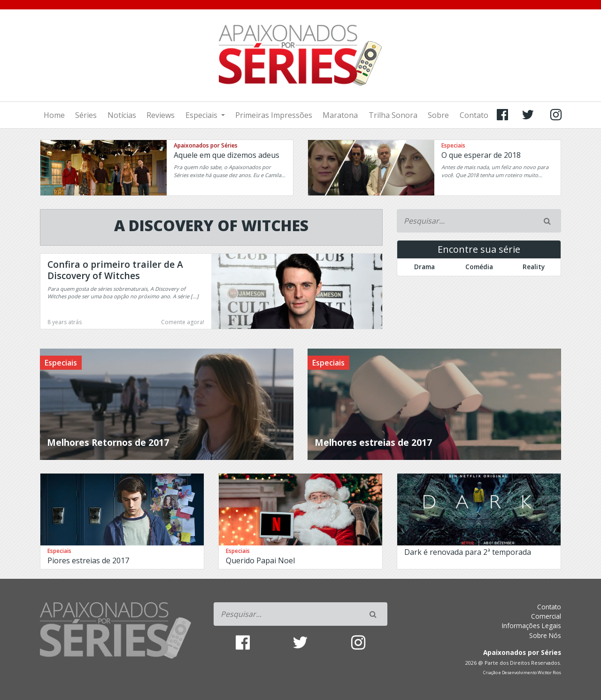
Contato (474, 115)
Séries (86, 115)
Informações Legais (532, 626)
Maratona (340, 115)
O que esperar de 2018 (481, 155)
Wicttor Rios (549, 673)
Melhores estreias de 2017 (373, 442)
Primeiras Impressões (274, 115)
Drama (424, 267)
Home (54, 115)
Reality (534, 267)
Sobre (438, 115)
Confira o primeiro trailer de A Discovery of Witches (115, 270)
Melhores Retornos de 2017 (108, 442)
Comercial (546, 616)
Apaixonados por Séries (206, 145)
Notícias (122, 115)
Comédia (479, 267)
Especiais (202, 115)
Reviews (161, 115)
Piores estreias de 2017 (88, 560)
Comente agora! (183, 322)
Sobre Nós (545, 635)
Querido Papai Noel (260, 560)
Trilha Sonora (393, 115)
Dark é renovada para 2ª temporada (468, 552)
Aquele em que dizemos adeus (227, 155)
